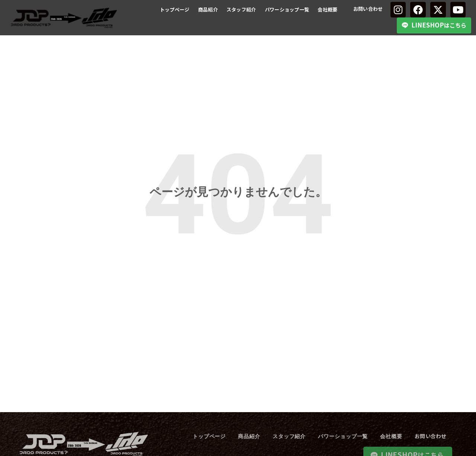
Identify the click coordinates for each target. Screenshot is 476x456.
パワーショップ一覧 (287, 9)
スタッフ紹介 (241, 9)
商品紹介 (208, 9)
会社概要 (327, 9)
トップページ (175, 9)
